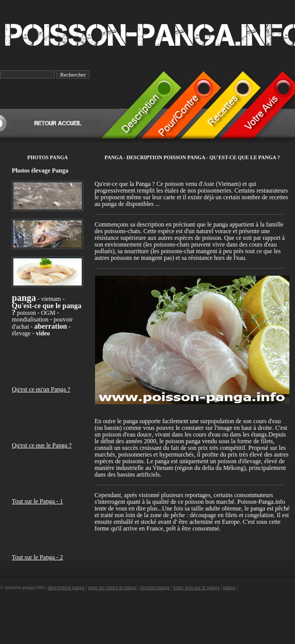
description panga (66, 587)
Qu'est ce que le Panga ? (42, 445)
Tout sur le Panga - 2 (37, 557)
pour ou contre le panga (112, 587)
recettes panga (155, 587)
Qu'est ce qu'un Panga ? (41, 389)
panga (229, 587)
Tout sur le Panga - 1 (37, 501)
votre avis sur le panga (196, 587)
